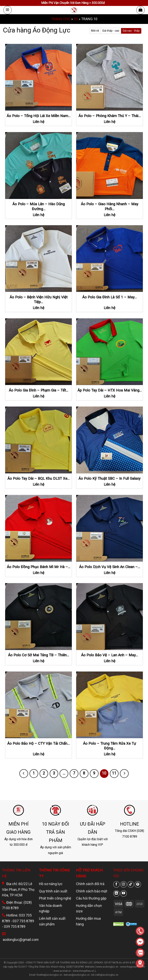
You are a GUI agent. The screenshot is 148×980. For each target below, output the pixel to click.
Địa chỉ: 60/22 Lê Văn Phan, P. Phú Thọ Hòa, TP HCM (18, 889)
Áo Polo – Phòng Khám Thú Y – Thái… (110, 116)
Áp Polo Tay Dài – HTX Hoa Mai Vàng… (110, 390)
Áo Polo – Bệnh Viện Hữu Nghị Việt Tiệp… (39, 300)
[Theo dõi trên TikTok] (131, 884)
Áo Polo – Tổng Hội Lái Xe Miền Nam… (39, 116)
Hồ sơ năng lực (51, 884)
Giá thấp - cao (111, 31)
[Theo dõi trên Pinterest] (138, 884)
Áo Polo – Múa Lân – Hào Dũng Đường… (39, 206)
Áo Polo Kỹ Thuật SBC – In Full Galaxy (110, 479)
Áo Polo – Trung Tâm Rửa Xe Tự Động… (110, 746)
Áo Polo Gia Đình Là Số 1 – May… (110, 297)
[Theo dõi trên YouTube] (124, 893)
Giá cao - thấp (131, 31)
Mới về (95, 31)
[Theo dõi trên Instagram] (124, 884)
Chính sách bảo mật (92, 891)
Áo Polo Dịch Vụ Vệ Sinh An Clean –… (110, 567)
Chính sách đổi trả (90, 884)
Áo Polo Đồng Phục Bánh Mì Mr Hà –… (39, 567)
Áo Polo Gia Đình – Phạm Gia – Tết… (39, 390)
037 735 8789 (23, 921)
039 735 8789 (15, 927)
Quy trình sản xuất (53, 891)
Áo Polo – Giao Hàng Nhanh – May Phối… (110, 206)
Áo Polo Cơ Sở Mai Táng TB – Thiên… (39, 655)
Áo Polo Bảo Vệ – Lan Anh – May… (110, 655)
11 (114, 773)
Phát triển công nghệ (55, 898)
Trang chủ (61, 19)
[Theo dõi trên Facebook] (116, 884)
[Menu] (8, 10)
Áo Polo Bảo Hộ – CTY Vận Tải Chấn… (38, 744)
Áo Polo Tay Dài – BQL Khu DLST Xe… (39, 479)
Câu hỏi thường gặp (91, 898)
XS (76, 19)
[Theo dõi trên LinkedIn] (116, 893)
